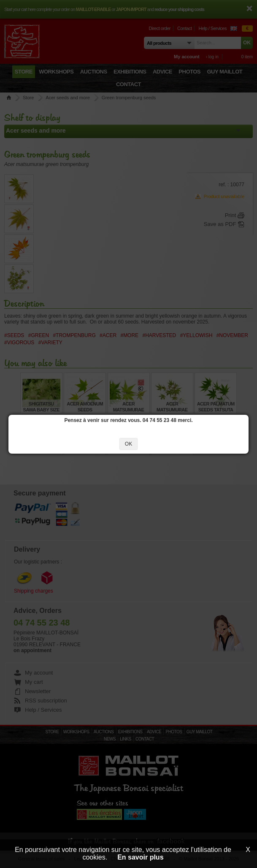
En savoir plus (140, 857)
